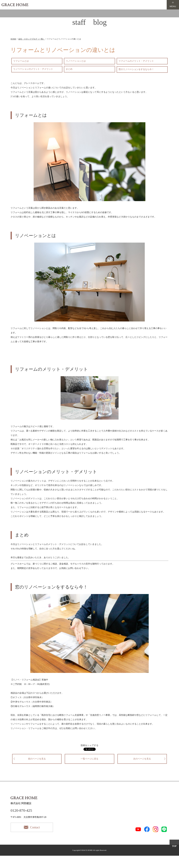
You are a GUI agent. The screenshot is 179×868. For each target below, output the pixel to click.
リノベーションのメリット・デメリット (33, 69)
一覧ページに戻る (89, 759)
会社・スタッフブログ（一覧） (32, 39)
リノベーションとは (76, 61)
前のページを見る (37, 759)
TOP (174, 846)
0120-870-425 (21, 810)
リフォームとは (21, 61)
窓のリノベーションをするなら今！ (136, 69)
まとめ (69, 69)
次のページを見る (142, 759)
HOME (13, 39)
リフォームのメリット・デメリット (136, 61)
